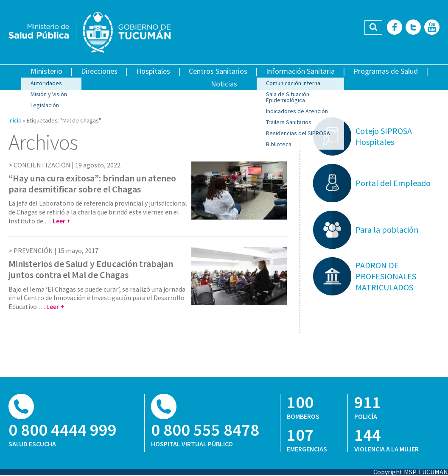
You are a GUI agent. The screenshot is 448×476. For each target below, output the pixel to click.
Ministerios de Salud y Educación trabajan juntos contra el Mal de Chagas (91, 269)
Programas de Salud (386, 71)
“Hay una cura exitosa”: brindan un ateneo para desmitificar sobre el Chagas (92, 184)
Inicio (15, 120)
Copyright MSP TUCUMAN (411, 472)
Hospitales (153, 71)
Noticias (224, 84)
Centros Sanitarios (218, 71)
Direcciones (99, 71)
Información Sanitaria (300, 71)
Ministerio (46, 71)
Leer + (62, 221)
